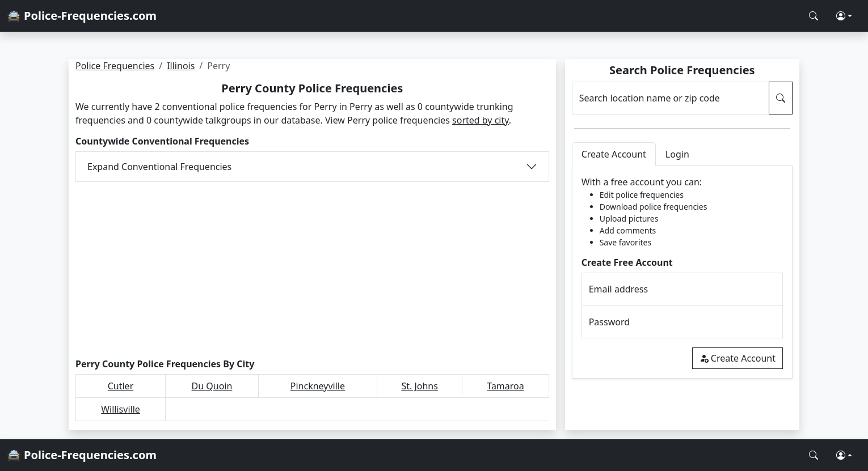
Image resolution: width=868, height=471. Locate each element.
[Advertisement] (312, 270)
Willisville (121, 409)
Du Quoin (212, 386)
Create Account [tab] (614, 154)
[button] (844, 16)
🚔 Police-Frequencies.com (82, 16)
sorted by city (481, 120)
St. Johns (420, 386)
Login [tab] (677, 154)
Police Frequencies (115, 66)
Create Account (738, 358)
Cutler (121, 386)
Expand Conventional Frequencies (159, 167)
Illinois (181, 66)
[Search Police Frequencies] (814, 16)
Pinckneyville (318, 386)
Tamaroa (505, 386)
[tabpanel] (682, 272)
